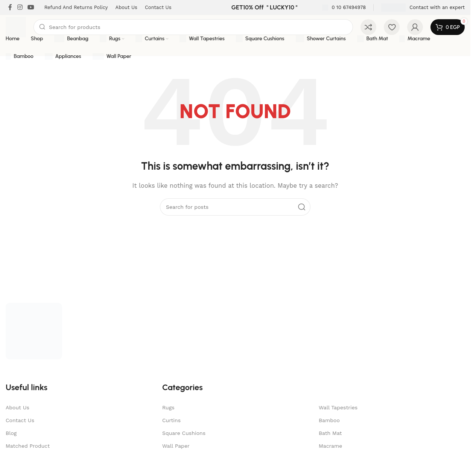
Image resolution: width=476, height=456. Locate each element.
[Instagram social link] (20, 7)
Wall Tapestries (338, 407)
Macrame (331, 446)
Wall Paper (176, 446)
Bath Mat (330, 433)
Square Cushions (184, 433)
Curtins (171, 420)
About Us (17, 407)
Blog (11, 433)
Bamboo (329, 420)
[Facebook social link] (10, 7)
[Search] (193, 27)
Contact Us (20, 420)
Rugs (168, 407)
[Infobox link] (344, 8)
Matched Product (28, 446)
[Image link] (34, 331)
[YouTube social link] (31, 7)
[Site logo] (16, 27)
